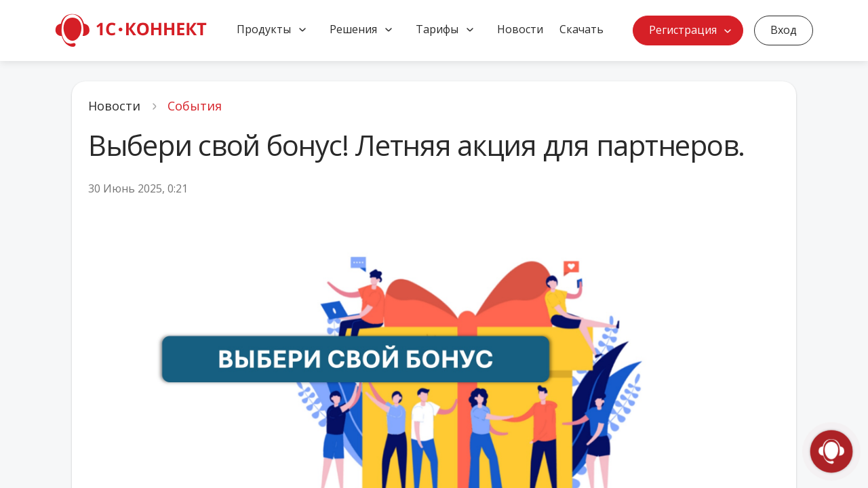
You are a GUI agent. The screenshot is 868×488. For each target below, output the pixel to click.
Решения (353, 29)
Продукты (264, 29)
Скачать (581, 29)
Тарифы (437, 29)
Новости (520, 29)
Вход (784, 30)
